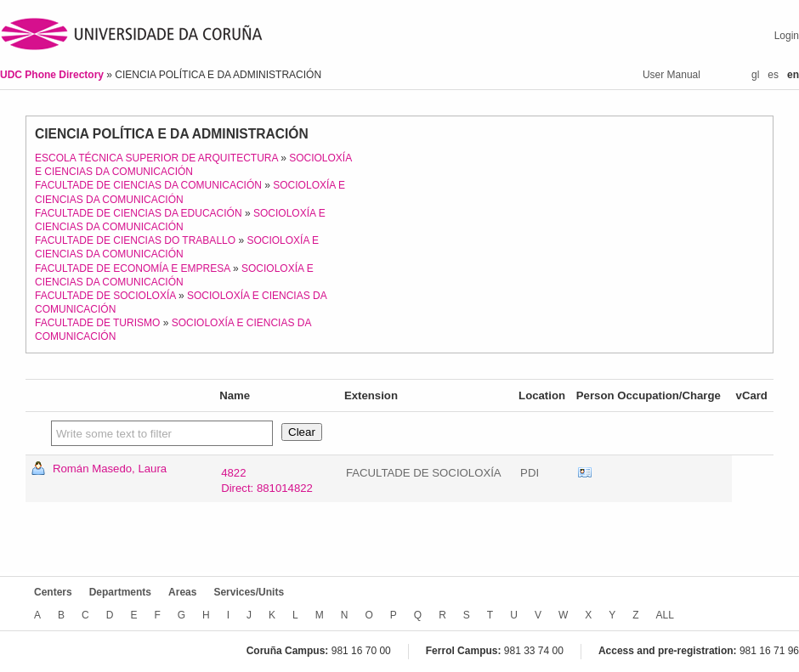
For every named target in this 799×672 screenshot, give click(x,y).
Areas (182, 592)
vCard (585, 473)
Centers (53, 592)
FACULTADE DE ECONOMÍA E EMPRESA (133, 268)
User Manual (671, 75)
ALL (665, 615)
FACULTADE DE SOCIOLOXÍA (105, 296)
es (773, 75)
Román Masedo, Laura (110, 469)
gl (755, 75)
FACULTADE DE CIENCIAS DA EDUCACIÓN (139, 213)
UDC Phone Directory (53, 75)
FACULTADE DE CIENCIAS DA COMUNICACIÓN (148, 185)
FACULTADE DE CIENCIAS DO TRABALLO (135, 240)
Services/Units (249, 592)
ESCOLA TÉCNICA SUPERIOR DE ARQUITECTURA (156, 158)
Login (787, 36)
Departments (120, 592)
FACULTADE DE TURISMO (97, 323)
